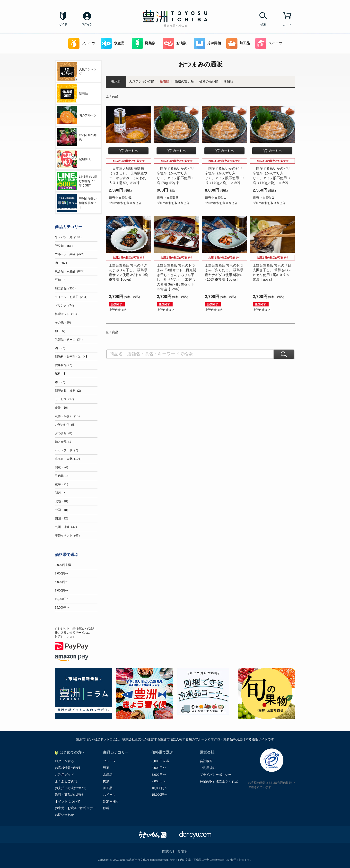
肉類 (106, 781)
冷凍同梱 (207, 43)
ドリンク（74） (65, 305)
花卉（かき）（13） (68, 416)
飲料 (106, 808)
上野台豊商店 (118, 310)
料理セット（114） (68, 314)
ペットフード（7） (67, 450)
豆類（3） (62, 280)
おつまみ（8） (65, 433)
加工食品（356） (66, 288)
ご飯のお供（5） (66, 425)
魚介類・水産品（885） (70, 271)
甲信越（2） (63, 476)
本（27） (61, 382)
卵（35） (61, 331)
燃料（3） (62, 374)
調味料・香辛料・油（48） (73, 357)
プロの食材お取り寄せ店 (125, 203)
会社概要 (206, 761)
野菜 (106, 768)
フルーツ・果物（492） (70, 254)
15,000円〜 (62, 608)
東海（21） (62, 484)
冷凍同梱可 (111, 801)
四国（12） (62, 518)
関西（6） (62, 493)
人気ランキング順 (142, 81)
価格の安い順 (184, 81)
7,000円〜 (61, 591)
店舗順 (228, 81)
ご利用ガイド (64, 775)
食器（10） (62, 408)
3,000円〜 (61, 573)
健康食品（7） (65, 365)
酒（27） (61, 348)
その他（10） (64, 323)
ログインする (64, 761)
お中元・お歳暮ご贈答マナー (75, 808)
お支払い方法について (71, 788)
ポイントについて (68, 801)
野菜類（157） (65, 246)
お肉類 (175, 43)
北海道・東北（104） (69, 459)
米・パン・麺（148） (69, 237)
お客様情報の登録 (68, 768)
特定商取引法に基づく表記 (219, 781)
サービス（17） (65, 399)
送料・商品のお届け (69, 795)
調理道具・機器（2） (69, 391)
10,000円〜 (62, 599)
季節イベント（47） (68, 536)
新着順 (164, 81)
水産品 (112, 43)
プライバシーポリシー (216, 775)
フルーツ (82, 43)
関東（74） (62, 467)
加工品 (238, 43)
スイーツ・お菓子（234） (72, 297)
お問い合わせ (64, 815)
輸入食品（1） (65, 442)
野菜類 (144, 43)
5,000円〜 (61, 582)
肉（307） (62, 263)
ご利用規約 (208, 768)
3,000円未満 (63, 565)
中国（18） (62, 510)
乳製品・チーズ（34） (70, 340)
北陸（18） (62, 501)
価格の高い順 (209, 81)
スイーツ (269, 43)
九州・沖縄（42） (67, 527)
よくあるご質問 (66, 781)
